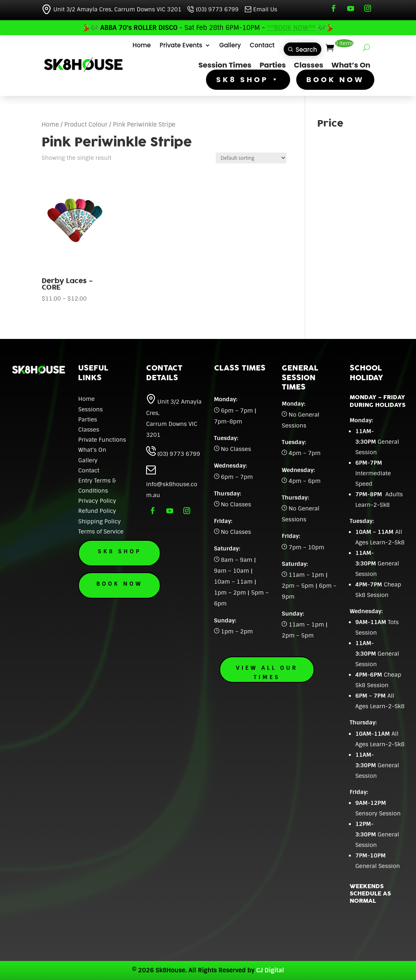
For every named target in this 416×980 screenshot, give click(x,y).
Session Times (225, 65)
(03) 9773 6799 (213, 9)
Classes (308, 65)
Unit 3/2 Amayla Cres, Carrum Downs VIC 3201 (111, 9)
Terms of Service (101, 531)
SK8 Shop (126, 551)
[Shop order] (251, 158)
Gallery (230, 46)
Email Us (261, 9)
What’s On (351, 65)
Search (307, 50)
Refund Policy (97, 511)
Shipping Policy (99, 521)
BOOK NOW (335, 80)
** (291, 28)
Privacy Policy (97, 501)
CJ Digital (270, 970)
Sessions (90, 409)
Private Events (181, 46)
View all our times (267, 673)
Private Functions (102, 440)
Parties (273, 65)
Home (142, 46)
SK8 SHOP (248, 80)
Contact (262, 46)
